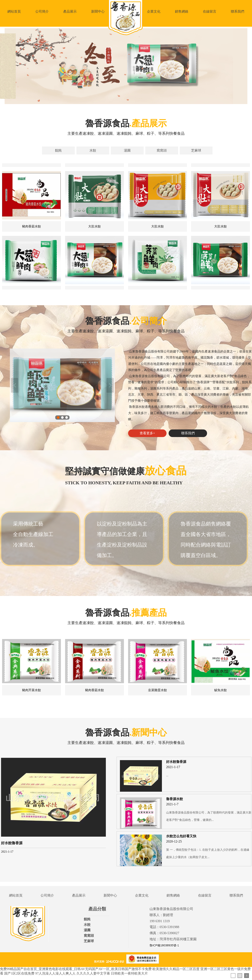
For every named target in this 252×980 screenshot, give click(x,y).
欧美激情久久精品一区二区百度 (176, 969)
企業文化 (154, 11)
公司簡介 (42, 11)
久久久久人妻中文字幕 (93, 973)
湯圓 (127, 150)
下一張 (110, 385)
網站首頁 (14, 11)
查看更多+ (147, 433)
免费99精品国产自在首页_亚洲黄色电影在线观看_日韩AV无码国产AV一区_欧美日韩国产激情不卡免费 (76, 969)
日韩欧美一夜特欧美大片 (129, 973)
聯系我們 (238, 11)
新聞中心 (98, 11)
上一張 (15, 385)
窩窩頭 (162, 150)
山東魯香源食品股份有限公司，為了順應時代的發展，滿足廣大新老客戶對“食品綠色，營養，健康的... (209, 816)
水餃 (93, 150)
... (167, 775)
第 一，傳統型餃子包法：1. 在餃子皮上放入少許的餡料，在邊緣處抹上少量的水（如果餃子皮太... (208, 853)
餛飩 (58, 150)
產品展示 (70, 11)
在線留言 (210, 11)
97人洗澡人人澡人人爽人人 (55, 973)
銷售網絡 (182, 11)
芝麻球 (196, 150)
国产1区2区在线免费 (19, 973)
